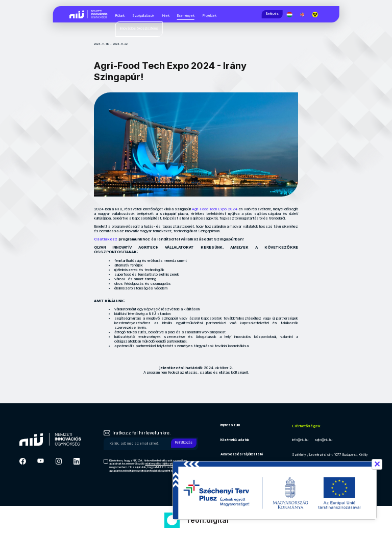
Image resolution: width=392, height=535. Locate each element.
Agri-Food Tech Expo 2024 (215, 209)
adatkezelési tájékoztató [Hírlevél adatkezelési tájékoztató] (161, 464)
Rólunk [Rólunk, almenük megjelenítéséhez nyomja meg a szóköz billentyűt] (120, 16)
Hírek (166, 16)
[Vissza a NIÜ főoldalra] (89, 14)
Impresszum (230, 425)
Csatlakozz (106, 239)
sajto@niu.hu (323, 440)
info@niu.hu (300, 440)
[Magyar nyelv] (292, 14)
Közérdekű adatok (235, 440)
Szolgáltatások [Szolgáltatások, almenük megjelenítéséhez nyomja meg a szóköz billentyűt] (143, 16)
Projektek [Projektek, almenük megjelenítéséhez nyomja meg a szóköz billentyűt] (210, 16)
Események (186, 16)
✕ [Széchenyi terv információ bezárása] (377, 464)
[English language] (305, 14)
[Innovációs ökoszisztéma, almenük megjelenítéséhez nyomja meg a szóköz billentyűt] (139, 29)
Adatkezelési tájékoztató (242, 454)
